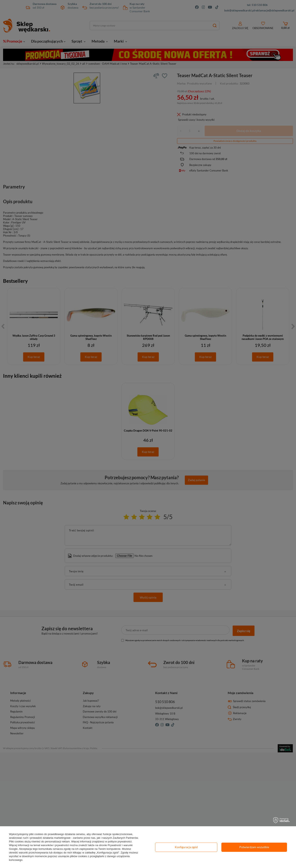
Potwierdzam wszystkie (254, 847)
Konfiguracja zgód (186, 847)
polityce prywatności (120, 842)
